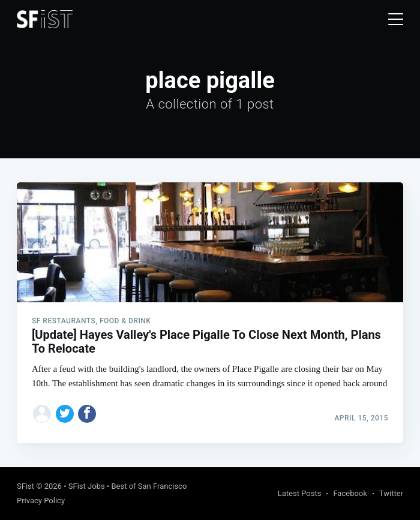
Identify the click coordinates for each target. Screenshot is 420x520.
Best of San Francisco (149, 486)
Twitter (391, 493)
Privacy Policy (41, 501)
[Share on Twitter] (65, 414)
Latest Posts (300, 493)
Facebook (350, 493)
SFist (25, 486)
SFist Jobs (87, 486)
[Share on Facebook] (87, 414)
